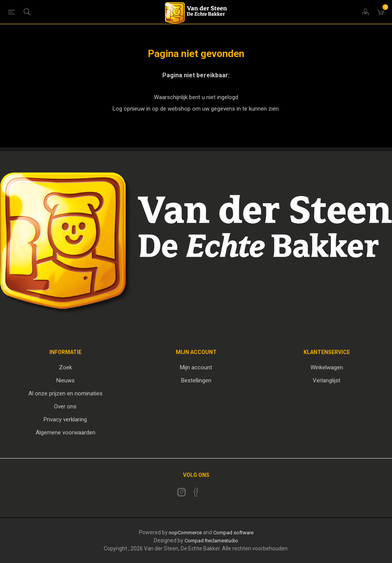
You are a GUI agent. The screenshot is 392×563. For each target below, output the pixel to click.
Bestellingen (196, 380)
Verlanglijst (327, 380)
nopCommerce (185, 533)
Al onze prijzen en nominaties (65, 393)
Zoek (65, 367)
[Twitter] (181, 492)
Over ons (65, 406)
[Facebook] (196, 492)
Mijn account (196, 367)
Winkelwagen (327, 367)
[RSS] (211, 490)
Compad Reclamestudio (211, 541)
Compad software (233, 533)
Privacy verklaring (65, 419)
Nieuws (65, 380)
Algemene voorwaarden (65, 432)
